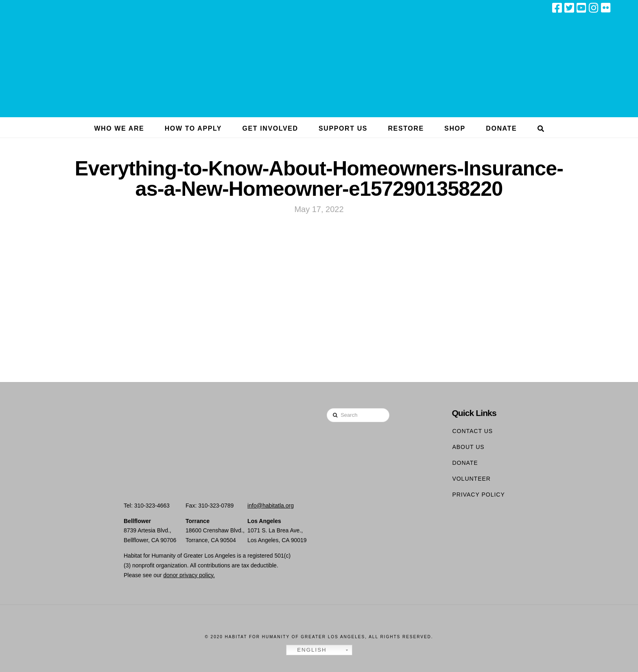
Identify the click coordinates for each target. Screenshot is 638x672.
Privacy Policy (478, 495)
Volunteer (471, 479)
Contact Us (472, 431)
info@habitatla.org (271, 506)
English (308, 650)
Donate (465, 463)
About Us (468, 447)
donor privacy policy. (189, 575)
